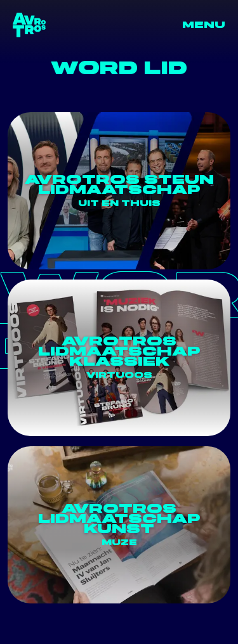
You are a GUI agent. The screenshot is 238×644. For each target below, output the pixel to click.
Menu (204, 25)
